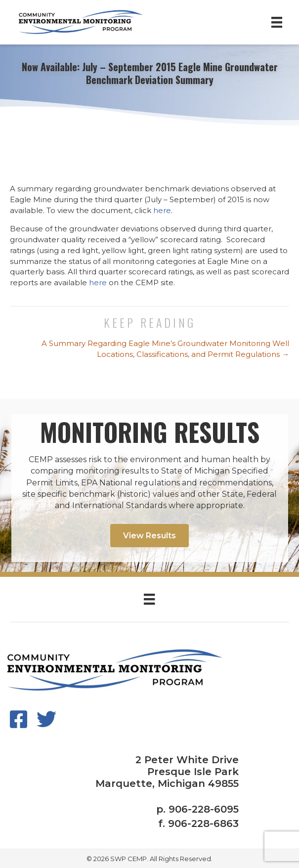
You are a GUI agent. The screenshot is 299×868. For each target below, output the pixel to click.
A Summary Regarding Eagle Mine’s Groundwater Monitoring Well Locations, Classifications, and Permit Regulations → (165, 349)
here (162, 210)
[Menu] (277, 22)
